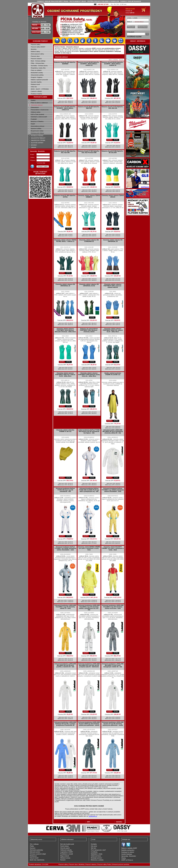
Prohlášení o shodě (67, 854)
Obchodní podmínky (36, 850)
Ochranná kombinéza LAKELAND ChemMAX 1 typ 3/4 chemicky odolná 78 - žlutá (65, 607)
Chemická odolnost (37, 105)
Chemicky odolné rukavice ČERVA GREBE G (89, 196)
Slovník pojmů (65, 848)
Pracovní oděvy (36, 45)
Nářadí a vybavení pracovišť (39, 80)
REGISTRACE (143, 27)
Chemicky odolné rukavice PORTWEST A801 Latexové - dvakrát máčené (113, 286)
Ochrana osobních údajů (38, 854)
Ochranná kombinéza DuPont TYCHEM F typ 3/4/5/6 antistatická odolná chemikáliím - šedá (65, 548)
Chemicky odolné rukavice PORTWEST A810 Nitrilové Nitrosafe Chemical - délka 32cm (65, 330)
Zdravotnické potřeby (37, 75)
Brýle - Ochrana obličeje (38, 61)
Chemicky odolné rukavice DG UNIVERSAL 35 (113, 241)
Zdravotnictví (35, 107)
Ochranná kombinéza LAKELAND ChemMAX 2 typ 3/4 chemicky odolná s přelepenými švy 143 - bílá (89, 608)
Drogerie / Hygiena (37, 77)
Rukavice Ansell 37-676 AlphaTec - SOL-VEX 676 (113, 107)
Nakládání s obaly (97, 854)
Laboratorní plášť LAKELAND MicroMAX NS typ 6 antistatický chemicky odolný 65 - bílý (113, 431)
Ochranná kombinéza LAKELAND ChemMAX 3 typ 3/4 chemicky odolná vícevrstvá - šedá (113, 607)
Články (124, 858)
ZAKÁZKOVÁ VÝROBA (38, 140)
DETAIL (68, 95)
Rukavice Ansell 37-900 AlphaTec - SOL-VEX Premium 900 (89, 152)
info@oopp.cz (93, 816)
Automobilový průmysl (38, 126)
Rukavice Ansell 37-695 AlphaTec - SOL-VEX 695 (65, 152)
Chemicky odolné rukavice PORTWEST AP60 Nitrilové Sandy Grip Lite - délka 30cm (89, 375)
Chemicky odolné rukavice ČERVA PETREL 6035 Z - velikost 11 (65, 241)
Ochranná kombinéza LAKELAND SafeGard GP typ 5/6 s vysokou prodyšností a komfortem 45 (65, 724)
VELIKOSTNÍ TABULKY (38, 138)
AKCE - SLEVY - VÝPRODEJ (40, 89)
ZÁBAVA (33, 147)
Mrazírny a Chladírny (37, 121)
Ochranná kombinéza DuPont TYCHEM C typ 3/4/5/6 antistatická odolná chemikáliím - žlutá (113, 490)
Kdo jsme (94, 846)
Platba (32, 846)
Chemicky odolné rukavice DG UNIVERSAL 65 (65, 285)
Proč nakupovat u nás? (98, 850)
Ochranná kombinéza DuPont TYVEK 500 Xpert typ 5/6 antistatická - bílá (65, 490)
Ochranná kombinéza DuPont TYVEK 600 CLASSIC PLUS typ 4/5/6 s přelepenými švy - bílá (89, 490)
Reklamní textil (35, 84)
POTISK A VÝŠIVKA (37, 136)
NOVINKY (34, 145)
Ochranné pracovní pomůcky (121, 864)
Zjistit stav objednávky (37, 860)
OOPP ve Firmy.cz (127, 860)
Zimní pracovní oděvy (37, 54)
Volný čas (34, 87)
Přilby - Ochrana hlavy (38, 63)
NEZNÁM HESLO (139, 22)
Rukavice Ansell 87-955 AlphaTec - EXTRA (65, 196)
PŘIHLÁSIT (131, 27)
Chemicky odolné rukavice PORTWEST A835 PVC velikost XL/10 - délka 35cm (113, 330)
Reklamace (33, 856)
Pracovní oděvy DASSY (38, 47)
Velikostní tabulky (66, 850)
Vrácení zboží (34, 858)
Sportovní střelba (36, 129)
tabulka (121, 60)
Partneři (63, 860)
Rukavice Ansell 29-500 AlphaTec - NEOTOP (89, 107)
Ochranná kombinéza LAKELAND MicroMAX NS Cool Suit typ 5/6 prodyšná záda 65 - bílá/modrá (89, 665)
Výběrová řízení (96, 856)
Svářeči (33, 100)
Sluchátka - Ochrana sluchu (39, 66)
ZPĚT (89, 822)
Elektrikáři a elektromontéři (39, 117)
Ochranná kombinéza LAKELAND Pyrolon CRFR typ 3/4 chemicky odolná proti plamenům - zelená (89, 724)
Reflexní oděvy (35, 52)
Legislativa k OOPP (67, 852)
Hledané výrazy (65, 858)
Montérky (34, 49)
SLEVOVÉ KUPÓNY (37, 143)
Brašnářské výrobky (37, 73)
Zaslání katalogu (127, 854)
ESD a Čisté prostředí (37, 114)
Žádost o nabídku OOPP (129, 848)
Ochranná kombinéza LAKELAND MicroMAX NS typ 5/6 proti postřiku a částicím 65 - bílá (65, 665)
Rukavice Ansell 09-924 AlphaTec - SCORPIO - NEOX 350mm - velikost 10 (113, 64)
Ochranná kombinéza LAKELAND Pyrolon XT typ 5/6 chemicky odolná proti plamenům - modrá (113, 724)
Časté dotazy (65, 846)
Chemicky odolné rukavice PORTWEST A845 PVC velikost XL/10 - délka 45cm (65, 375)
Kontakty (94, 844)
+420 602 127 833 (103, 4)
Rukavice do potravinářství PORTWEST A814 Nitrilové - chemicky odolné (89, 330)
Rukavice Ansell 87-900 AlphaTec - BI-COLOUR (113, 152)
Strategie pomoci (96, 858)
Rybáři (33, 124)
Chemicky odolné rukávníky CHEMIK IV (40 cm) (65, 431)
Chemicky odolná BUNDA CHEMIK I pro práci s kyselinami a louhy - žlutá (89, 548)
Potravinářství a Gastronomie (40, 110)
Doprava (33, 848)
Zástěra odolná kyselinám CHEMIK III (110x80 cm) (113, 374)
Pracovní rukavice (36, 59)
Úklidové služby (36, 112)
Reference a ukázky (97, 860)
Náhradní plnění (35, 852)
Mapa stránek (65, 856)
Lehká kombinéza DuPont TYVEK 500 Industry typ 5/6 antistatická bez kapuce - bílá (89, 431)
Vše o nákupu (34, 844)
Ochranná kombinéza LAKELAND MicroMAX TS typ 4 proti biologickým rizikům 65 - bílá (113, 665)
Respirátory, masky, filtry (38, 68)
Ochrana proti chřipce (37, 133)
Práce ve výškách (36, 70)
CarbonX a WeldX (36, 91)
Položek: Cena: (130, 11)
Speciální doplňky (36, 82)
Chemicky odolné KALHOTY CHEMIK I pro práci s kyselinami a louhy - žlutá (113, 548)
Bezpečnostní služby (37, 131)
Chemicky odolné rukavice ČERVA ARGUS (113, 196)
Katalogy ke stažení (128, 852)
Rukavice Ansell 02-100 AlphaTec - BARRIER (65, 63)
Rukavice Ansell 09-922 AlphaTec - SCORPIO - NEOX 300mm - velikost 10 (89, 64)
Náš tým (94, 848)
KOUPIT (62, 95)
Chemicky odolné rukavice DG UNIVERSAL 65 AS (89, 285)
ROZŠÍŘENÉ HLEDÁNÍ (134, 37)
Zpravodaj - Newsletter (129, 856)
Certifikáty (94, 852)
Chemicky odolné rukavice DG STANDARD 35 (89, 241)
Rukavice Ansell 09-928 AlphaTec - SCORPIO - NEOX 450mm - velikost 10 (65, 108)
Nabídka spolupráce (128, 850)
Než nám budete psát (67, 844)
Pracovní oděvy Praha (104, 864)
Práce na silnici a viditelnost (39, 103)
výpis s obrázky (113, 60)
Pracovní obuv (35, 56)
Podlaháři (34, 119)
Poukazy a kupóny (36, 94)
